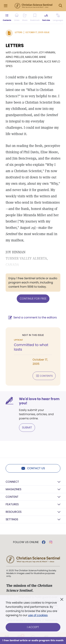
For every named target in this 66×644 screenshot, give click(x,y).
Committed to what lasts (31, 347)
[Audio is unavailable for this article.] (17, 17)
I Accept (33, 627)
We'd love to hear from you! (39, 401)
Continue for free (33, 299)
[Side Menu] (6, 6)
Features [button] (12, 504)
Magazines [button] (13, 489)
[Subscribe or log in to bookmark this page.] (35, 17)
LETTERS (15, 45)
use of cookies (38, 615)
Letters (19, 32)
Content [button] (12, 497)
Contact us (33, 468)
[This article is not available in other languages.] (58, 17)
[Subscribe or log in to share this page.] (25, 17)
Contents (44, 376)
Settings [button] (12, 519)
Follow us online (26, 542)
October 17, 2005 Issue (37, 32)
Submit (27, 427)
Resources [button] (14, 512)
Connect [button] (12, 482)
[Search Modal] (60, 6)
